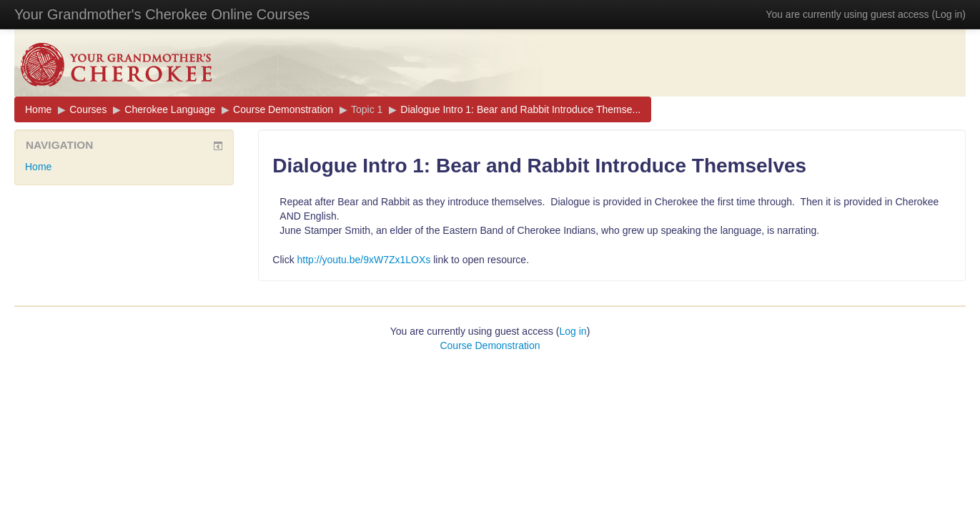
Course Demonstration (283, 109)
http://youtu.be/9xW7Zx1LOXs (364, 260)
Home (38, 109)
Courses (88, 109)
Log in (949, 14)
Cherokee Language (170, 109)
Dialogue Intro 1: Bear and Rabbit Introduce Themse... (520, 109)
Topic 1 (367, 109)
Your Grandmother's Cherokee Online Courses (162, 14)
